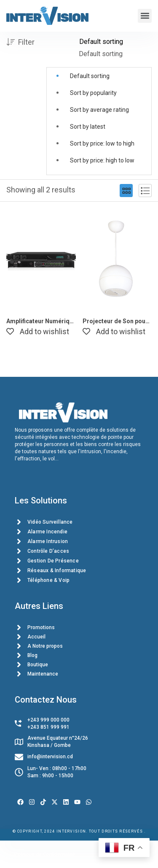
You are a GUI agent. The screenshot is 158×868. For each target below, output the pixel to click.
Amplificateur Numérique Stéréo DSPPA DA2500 (41, 321)
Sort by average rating (99, 110)
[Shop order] (115, 42)
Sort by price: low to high (102, 143)
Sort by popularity (93, 93)
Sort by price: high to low (102, 160)
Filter (20, 42)
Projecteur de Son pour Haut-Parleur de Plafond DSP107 (117, 321)
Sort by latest (88, 127)
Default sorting (90, 76)
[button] (145, 16)
